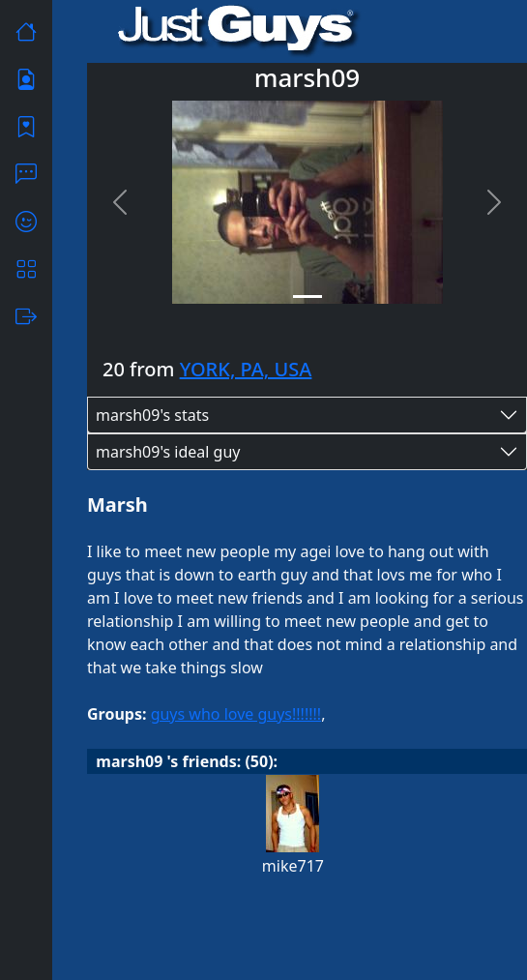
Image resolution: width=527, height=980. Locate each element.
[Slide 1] (307, 297)
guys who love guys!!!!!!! (236, 714)
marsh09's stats (152, 415)
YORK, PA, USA (246, 369)
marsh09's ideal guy (168, 452)
